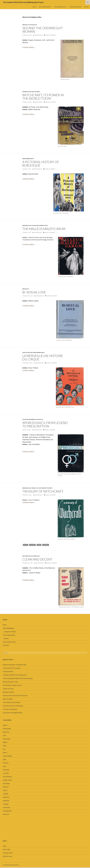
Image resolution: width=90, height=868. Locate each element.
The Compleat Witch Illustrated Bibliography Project (23, 2)
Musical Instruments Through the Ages (15, 665)
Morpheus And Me (8, 692)
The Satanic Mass (8, 671)
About (35, 7)
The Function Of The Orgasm (12, 668)
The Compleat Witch (60, 7)
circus (25, 352)
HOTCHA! (86, 7)
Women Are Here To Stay (11, 682)
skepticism (6, 801)
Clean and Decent (37, 559)
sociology (33, 25)
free (4, 749)
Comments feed (8, 853)
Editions (6, 638)
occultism (40, 488)
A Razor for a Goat (8, 689)
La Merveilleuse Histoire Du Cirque (43, 357)
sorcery (33, 545)
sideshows (6, 797)
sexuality (26, 25)
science (5, 790)
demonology (27, 225)
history (30, 352)
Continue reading (29, 47)
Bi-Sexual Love (34, 292)
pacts (26, 545)
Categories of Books (10, 632)
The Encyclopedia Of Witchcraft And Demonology (18, 678)
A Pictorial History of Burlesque (41, 164)
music (5, 766)
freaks (5, 746)
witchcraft (36, 92)
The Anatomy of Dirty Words (12, 702)
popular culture (7, 780)
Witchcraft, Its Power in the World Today (43, 97)
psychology (6, 783)
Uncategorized (7, 811)
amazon (5, 725)
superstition (27, 92)
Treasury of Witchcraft (43, 491)
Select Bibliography (45, 7)
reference (33, 419)
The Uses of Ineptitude (10, 709)
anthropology (28, 556)
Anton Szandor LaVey (76, 7)
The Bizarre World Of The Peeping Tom (15, 675)
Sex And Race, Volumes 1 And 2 (12, 685)
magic (34, 488)
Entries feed (7, 849)
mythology (6, 770)
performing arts (28, 159)
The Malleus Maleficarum (44, 229)
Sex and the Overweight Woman (43, 30)
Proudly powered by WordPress (11, 865)
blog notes (6, 732)
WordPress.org (7, 856)
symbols (46, 545)
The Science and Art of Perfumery (13, 706)
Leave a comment (51, 35)
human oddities (7, 756)
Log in (5, 846)
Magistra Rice (38, 35)
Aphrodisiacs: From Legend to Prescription (45, 424)
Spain (39, 545)
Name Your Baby (8, 699)
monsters (6, 763)
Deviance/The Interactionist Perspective (15, 695)
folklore (35, 225)
